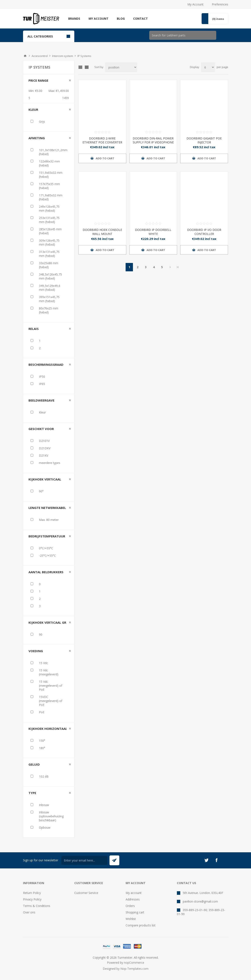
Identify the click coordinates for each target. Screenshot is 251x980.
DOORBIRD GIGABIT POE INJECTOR (204, 140)
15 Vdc (43, 663)
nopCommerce (134, 963)
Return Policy (32, 893)
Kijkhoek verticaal (45, 479)
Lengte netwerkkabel (47, 508)
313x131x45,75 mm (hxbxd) (49, 254)
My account (134, 893)
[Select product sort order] (121, 67)
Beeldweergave (41, 400)
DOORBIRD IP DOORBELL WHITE (153, 232)
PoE (42, 712)
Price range (38, 80)
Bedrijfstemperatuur (47, 536)
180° (42, 748)
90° (41, 491)
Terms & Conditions (37, 906)
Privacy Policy (32, 899)
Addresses (133, 899)
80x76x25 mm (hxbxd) (49, 310)
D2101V (44, 441)
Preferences (220, 4)
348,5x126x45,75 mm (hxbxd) (50, 276)
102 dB (44, 776)
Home (25, 56)
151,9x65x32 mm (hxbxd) (51, 175)
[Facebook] (216, 860)
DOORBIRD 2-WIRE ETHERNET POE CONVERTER (102, 140)
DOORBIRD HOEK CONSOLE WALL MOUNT (102, 232)
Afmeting (37, 138)
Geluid (34, 764)
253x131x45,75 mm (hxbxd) (49, 220)
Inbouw (44, 805)
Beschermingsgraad (46, 364)
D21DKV (45, 448)
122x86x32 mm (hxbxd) (49, 163)
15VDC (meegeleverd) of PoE (51, 701)
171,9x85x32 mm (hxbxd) (51, 197)
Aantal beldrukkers (46, 572)
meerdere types (50, 463)
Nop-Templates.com (134, 969)
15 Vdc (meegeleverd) (49, 672)
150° (42, 741)
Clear (70, 80)
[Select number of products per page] (208, 67)
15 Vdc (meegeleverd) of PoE (51, 686)
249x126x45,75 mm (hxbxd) (49, 209)
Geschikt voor (41, 429)
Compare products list (141, 925)
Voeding (36, 651)
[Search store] (183, 35)
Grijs (42, 122)
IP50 (42, 377)
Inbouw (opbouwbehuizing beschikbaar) (51, 816)
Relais (34, 329)
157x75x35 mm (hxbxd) (49, 186)
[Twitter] (206, 860)
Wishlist (131, 919)
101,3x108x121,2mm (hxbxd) (53, 152)
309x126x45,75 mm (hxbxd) (49, 242)
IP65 (42, 384)
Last (178, 267)
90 (41, 634)
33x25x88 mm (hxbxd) (49, 265)
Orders (130, 906)
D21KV (44, 455)
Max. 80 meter (49, 520)
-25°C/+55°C (47, 556)
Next (170, 267)
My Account (195, 4)
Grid (80, 67)
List (87, 67)
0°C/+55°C (46, 548)
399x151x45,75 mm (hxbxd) (49, 299)
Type (32, 793)
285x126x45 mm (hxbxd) (50, 231)
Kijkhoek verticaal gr (47, 622)
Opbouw (45, 827)
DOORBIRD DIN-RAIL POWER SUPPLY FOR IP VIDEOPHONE (153, 140)
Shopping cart (135, 912)
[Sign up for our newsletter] (84, 860)
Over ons (29, 912)
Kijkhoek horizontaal (48, 729)
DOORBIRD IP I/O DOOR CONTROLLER (204, 232)
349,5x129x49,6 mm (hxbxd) (50, 288)
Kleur (33, 109)
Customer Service (86, 893)
